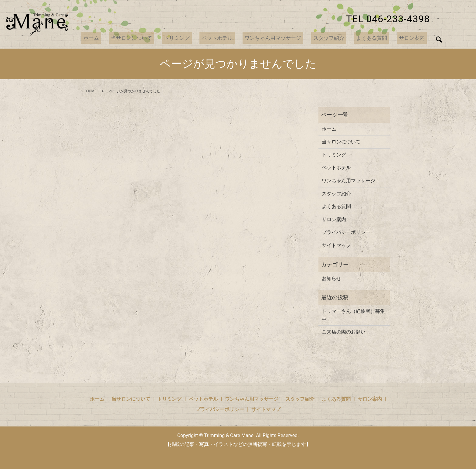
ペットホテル (226, 38)
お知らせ (331, 278)
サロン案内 (413, 38)
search (439, 39)
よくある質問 (375, 38)
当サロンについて (145, 38)
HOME (91, 91)
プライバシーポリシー (346, 232)
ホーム (107, 38)
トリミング (189, 38)
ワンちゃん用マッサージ (280, 38)
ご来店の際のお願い (344, 332)
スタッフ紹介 (335, 38)
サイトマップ (336, 245)
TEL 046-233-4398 (388, 19)
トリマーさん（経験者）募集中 (353, 315)
